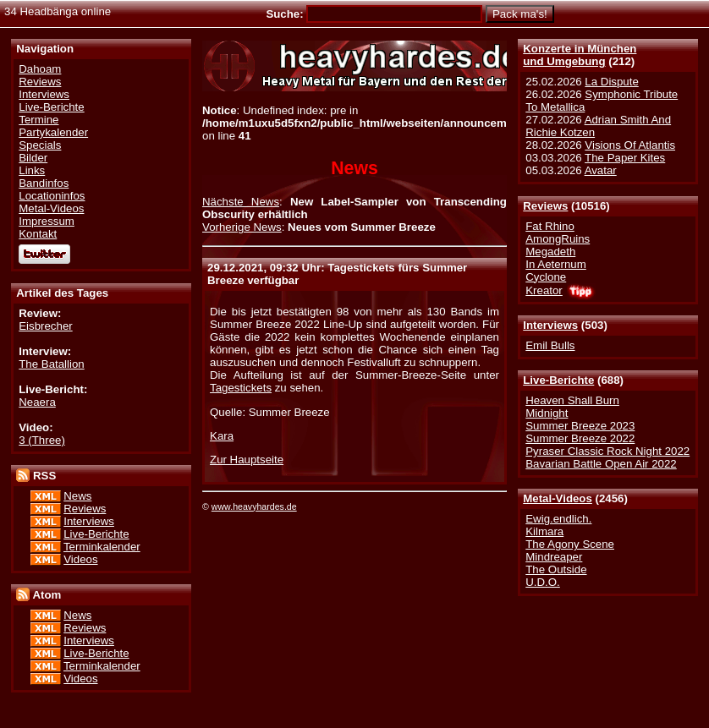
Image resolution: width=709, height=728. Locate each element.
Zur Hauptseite (247, 460)
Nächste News (241, 202)
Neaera (37, 402)
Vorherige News (242, 227)
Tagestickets (241, 388)
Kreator (544, 290)
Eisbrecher (45, 326)
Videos (80, 559)
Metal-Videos (558, 498)
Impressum (47, 221)
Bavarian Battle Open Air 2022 (601, 464)
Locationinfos (52, 196)
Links (32, 170)
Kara (222, 436)
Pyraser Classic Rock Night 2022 (607, 451)
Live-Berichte (558, 380)
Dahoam (40, 69)
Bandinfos (44, 183)
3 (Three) (42, 440)
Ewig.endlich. (558, 519)
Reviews (545, 206)
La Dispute (611, 82)
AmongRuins (558, 239)
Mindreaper (554, 557)
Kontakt (38, 234)
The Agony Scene (570, 544)
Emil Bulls (550, 345)
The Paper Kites (625, 158)
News (77, 496)
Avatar (601, 170)
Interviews (550, 325)
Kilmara (544, 531)
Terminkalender (102, 547)
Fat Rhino (550, 226)
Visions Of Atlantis (630, 145)
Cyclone (546, 277)
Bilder (33, 158)
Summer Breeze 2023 (580, 426)
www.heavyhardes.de (254, 506)
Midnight (547, 413)
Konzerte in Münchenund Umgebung (580, 55)
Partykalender (53, 132)
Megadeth (550, 252)
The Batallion (51, 364)
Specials (40, 145)
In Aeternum (556, 264)
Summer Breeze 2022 (580, 438)
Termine (38, 120)
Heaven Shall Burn (572, 400)
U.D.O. (543, 582)
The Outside (556, 569)
